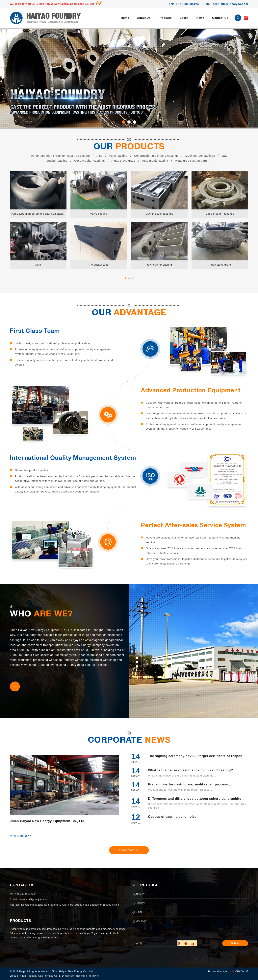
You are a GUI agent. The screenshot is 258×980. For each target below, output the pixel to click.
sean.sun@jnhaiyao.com (34, 899)
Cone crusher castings (90, 161)
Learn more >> (129, 850)
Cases (184, 18)
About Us (144, 18)
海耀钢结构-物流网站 (87, 976)
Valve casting (118, 156)
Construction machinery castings (156, 156)
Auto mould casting (155, 161)
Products (165, 18)
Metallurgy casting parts (191, 161)
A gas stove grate (123, 161)
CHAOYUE (242, 971)
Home (125, 18)
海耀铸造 (70, 976)
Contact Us (220, 18)
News (200, 18)
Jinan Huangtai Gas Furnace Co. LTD (42, 976)
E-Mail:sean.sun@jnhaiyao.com (225, 4)
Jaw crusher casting (50, 933)
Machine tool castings (200, 156)
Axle (99, 156)
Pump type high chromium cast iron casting (60, 156)
